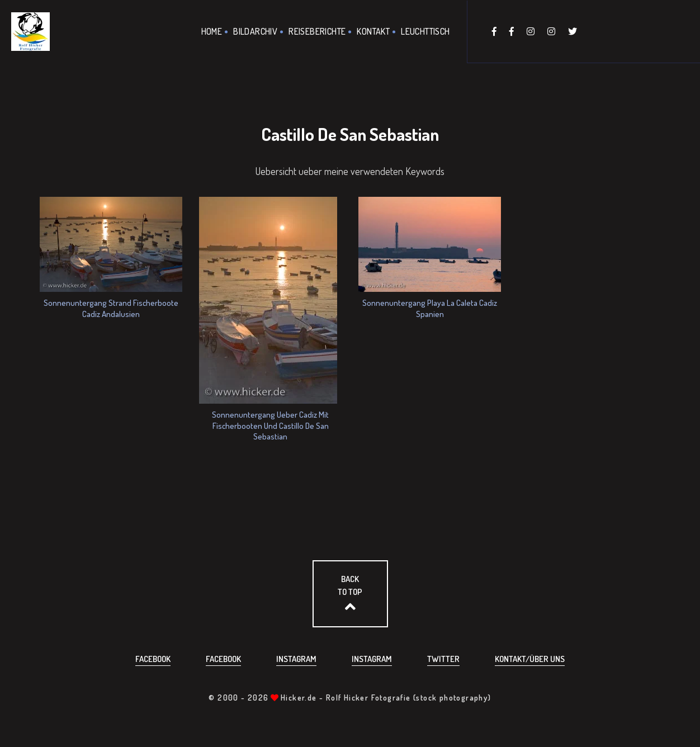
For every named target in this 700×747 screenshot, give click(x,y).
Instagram (296, 659)
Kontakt (373, 31)
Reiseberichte (317, 31)
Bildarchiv (255, 31)
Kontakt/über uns (530, 659)
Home (212, 31)
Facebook (153, 659)
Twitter (443, 659)
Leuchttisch (425, 31)
